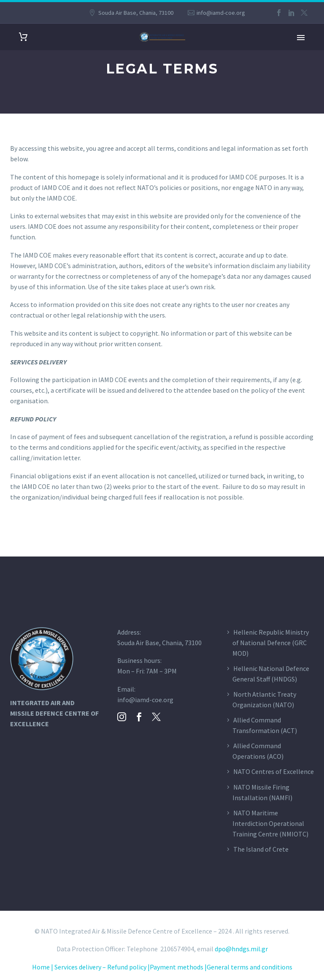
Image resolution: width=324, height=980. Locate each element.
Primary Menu (301, 38)
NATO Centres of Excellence (274, 771)
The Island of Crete (261, 849)
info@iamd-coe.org (221, 13)
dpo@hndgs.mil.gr (241, 949)
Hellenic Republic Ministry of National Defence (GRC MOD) (271, 643)
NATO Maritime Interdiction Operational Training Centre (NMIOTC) (270, 823)
